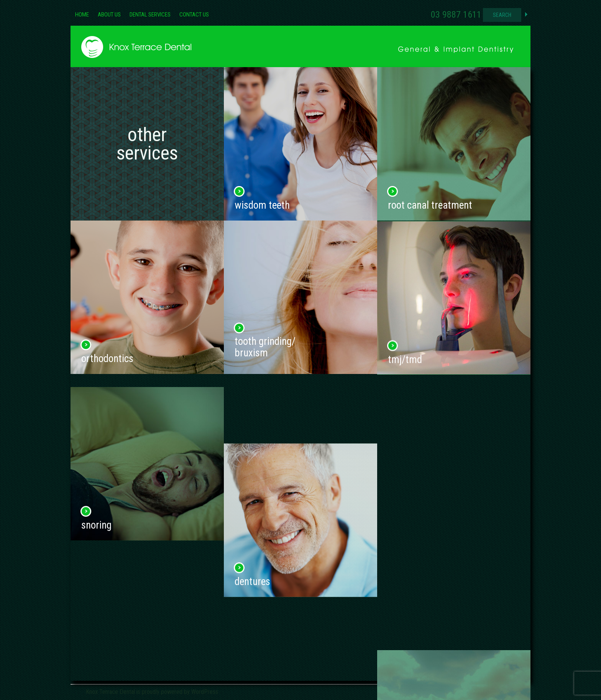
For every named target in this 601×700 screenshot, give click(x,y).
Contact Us (194, 15)
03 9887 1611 (456, 15)
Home (82, 15)
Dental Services (150, 15)
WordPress (205, 692)
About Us (109, 15)
